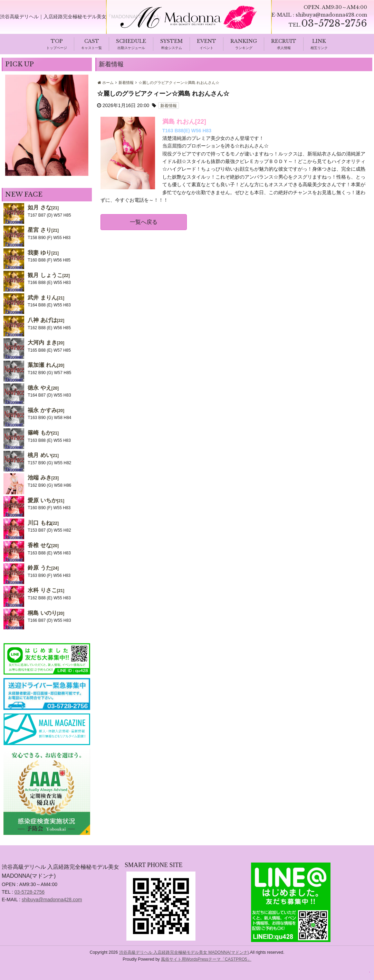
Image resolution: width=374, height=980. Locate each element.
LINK (319, 41)
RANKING (244, 41)
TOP (57, 41)
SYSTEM (171, 41)
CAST (92, 41)
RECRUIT (284, 41)
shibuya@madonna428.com (331, 15)
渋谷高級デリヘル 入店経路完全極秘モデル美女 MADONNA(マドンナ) (184, 953)
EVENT (207, 41)
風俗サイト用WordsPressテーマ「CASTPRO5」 (206, 959)
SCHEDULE (131, 41)
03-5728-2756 (30, 892)
